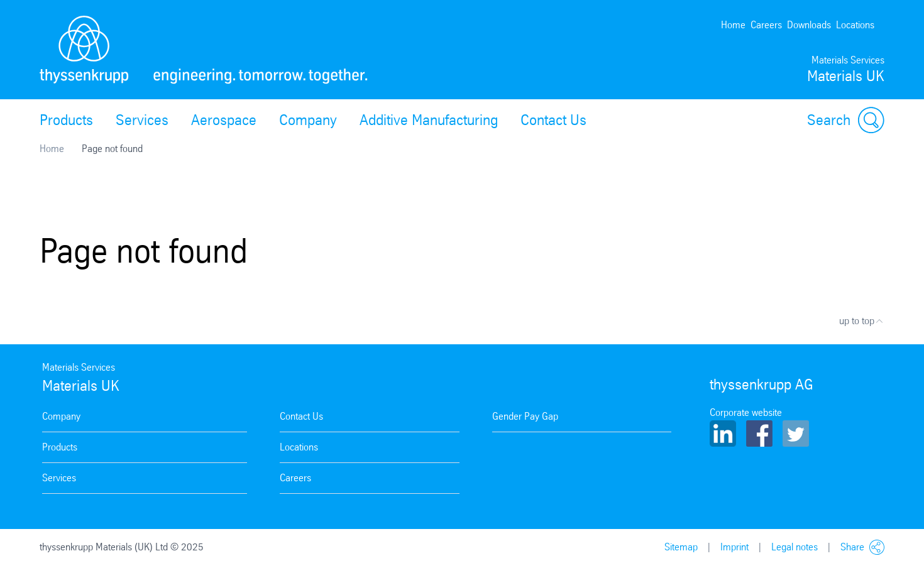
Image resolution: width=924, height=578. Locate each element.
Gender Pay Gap (525, 416)
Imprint (734, 547)
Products (66, 120)
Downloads (809, 25)
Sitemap (681, 547)
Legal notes (795, 547)
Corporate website (746, 412)
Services (142, 120)
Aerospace (224, 120)
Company (308, 120)
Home (733, 25)
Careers (766, 25)
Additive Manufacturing (429, 120)
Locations (855, 25)
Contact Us (553, 120)
